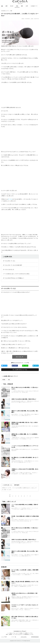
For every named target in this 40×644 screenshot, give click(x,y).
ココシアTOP (4, 637)
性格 (17, 6)
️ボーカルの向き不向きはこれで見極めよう (14, 278)
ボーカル (10, 199)
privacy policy (24, 637)
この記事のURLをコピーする (20, 370)
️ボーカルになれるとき (9, 269)
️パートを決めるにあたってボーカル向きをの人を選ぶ (16, 274)
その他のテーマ (34, 6)
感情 (22, 6)
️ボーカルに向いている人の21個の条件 (12, 265)
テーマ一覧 (14, 637)
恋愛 (6, 6)
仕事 (27, 6)
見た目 (12, 6)
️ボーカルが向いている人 (9, 261)
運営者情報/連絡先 (35, 637)
